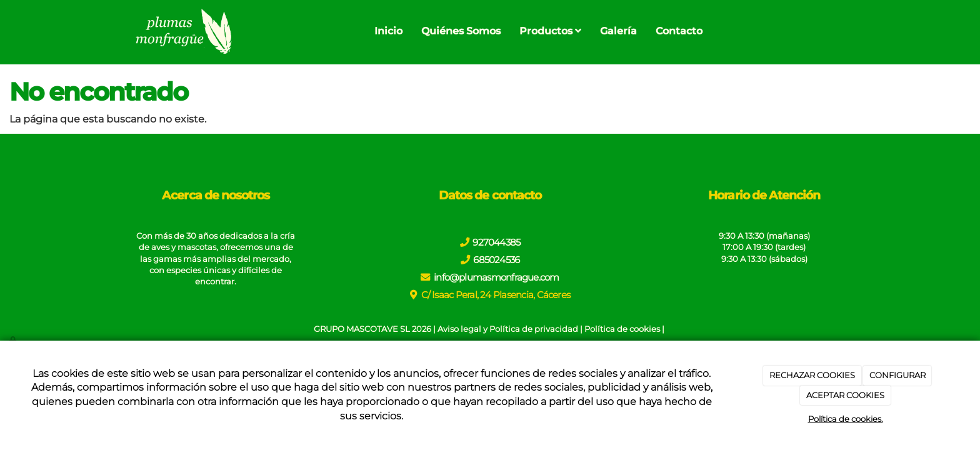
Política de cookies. (846, 419)
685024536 (496, 260)
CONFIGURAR (897, 375)
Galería (618, 31)
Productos (550, 31)
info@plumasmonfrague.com (497, 277)
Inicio (388, 31)
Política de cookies (622, 329)
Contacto (679, 31)
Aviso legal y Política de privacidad (508, 329)
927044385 (496, 242)
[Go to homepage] (182, 31)
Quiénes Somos (461, 31)
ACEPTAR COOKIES (845, 395)
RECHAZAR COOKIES (812, 375)
